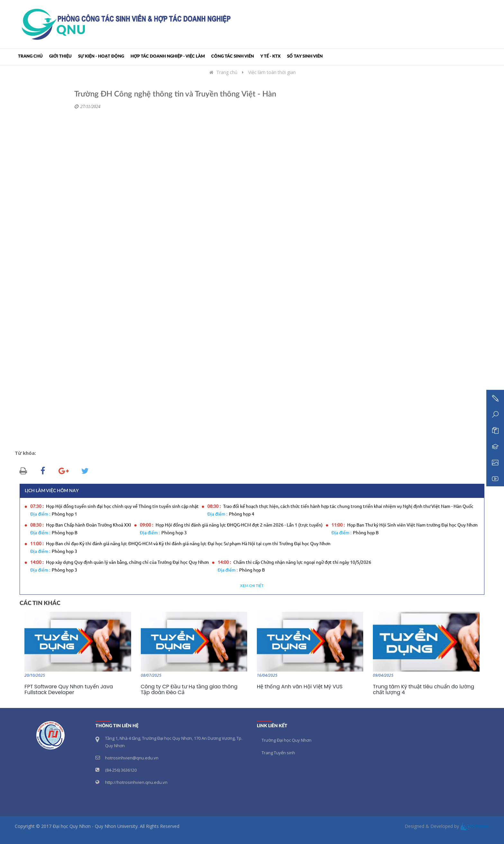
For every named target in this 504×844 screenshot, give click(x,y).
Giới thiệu (60, 56)
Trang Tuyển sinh (278, 753)
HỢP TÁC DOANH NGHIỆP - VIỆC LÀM (168, 56)
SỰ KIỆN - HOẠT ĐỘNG (101, 56)
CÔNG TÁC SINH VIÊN (233, 56)
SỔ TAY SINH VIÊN (305, 56)
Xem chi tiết (252, 586)
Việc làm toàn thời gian (272, 72)
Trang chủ (30, 56)
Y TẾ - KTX (270, 56)
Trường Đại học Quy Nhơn (287, 740)
